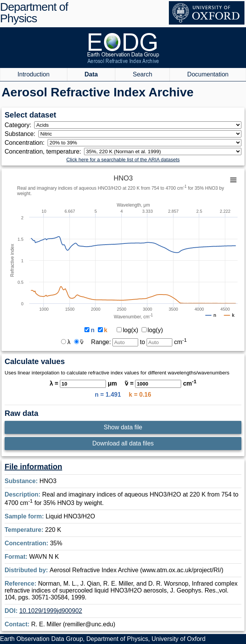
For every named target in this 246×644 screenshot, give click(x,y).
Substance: (21, 134)
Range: (115, 342)
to (163, 342)
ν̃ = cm (161, 383)
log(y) (152, 330)
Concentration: (26, 143)
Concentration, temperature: (44, 151)
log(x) (127, 330)
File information (33, 467)
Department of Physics (34, 12)
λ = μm (83, 383)
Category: (19, 125)
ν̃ (79, 342)
